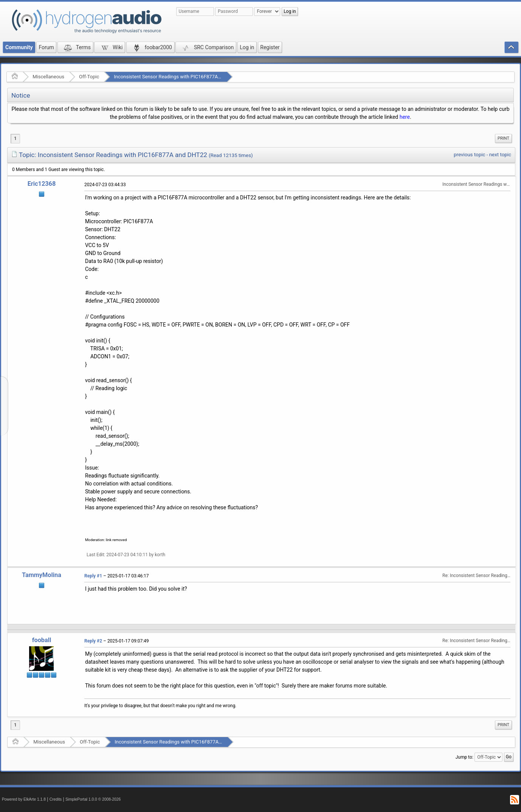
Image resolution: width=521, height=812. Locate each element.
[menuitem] (503, 138)
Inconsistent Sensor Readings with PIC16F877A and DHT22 (179, 77)
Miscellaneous (48, 77)
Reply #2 (93, 641)
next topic (500, 155)
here (405, 117)
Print (503, 138)
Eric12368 (42, 184)
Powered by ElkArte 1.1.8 (24, 799)
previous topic (469, 155)
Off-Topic (89, 77)
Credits (56, 799)
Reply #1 (93, 576)
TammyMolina (42, 575)
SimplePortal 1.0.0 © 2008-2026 (93, 799)
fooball (42, 640)
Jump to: (464, 757)
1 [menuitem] (15, 138)
